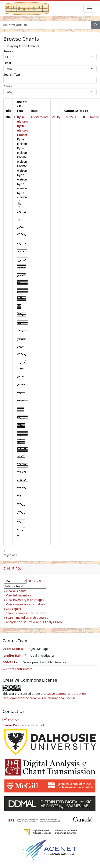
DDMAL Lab (11, 662)
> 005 (40, 581)
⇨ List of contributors (17, 669)
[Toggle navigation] (89, 8)
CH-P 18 (12, 569)
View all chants (16, 591)
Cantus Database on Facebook (24, 725)
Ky (59, 117)
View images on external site (26, 604)
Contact (11, 720)
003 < (31, 581)
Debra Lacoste (13, 649)
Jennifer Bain (12, 655)
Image (94, 117)
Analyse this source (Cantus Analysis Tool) (35, 622)
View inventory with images (25, 600)
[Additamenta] (40, 117)
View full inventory (19, 595)
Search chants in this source (25, 613)
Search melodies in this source (27, 618)
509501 (71, 117)
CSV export (14, 609)
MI (53, 117)
